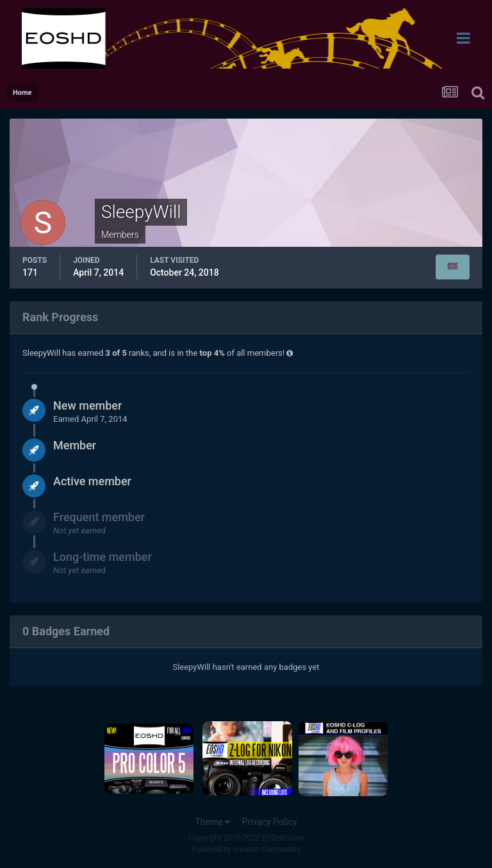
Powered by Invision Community (246, 849)
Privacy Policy (269, 822)
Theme (212, 822)
